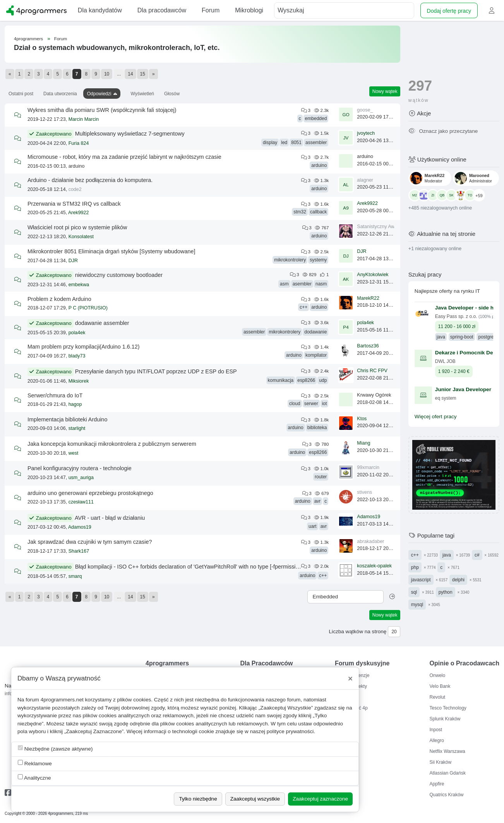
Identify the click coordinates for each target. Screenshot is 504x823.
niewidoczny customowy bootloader (119, 275)
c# (477, 555)
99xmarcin (368, 467)
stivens (364, 492)
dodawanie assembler (102, 323)
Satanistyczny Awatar (380, 227)
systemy (318, 260)
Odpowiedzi (99, 94)
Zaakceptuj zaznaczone (320, 799)
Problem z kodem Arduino (59, 299)
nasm (321, 284)
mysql (417, 605)
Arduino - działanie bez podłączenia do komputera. (90, 180)
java (447, 555)
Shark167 (79, 551)
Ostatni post (21, 94)
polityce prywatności (290, 731)
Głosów (172, 94)
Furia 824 (79, 143)
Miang (363, 443)
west (74, 453)
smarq (75, 576)
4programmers (28, 39)
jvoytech (366, 133)
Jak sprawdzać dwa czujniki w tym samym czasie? (90, 542)
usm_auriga (81, 478)
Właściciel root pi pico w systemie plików (77, 227)
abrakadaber (370, 541)
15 (143, 74)
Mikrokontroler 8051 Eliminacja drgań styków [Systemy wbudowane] (111, 251)
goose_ (365, 110)
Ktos (362, 419)
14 (130, 74)
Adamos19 (80, 527)
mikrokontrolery (290, 260)
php (415, 567)
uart (313, 526)
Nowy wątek (385, 91)
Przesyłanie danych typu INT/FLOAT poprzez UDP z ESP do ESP (156, 371)
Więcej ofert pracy (436, 417)
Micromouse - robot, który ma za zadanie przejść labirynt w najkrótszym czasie (124, 157)
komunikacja (281, 380)
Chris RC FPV (372, 371)
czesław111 (81, 502)
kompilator (316, 355)
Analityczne (34, 777)
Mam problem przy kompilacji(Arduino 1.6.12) (84, 347)
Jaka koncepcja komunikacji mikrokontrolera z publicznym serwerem (112, 444)
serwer (311, 404)
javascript (421, 580)
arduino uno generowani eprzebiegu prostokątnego (90, 493)
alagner (365, 180)
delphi (458, 580)
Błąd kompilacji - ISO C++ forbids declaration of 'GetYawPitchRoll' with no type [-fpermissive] (189, 567)
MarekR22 (368, 298)
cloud (295, 404)
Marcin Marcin (84, 119)
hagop (75, 404)
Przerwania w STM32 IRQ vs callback (74, 204)
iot (325, 404)
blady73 (77, 356)
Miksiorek (79, 381)
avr (318, 501)
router (321, 477)
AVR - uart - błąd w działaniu (110, 518)
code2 (75, 189)
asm (284, 284)
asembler (302, 284)
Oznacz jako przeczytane (443, 131)
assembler (316, 143)
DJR (73, 261)
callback (318, 212)
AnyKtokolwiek (373, 275)
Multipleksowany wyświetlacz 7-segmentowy (130, 134)
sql (414, 592)
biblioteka (317, 428)
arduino (319, 165)
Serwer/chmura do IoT (55, 395)
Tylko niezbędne (198, 799)
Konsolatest (81, 237)
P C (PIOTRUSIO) (88, 308)
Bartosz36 (368, 346)
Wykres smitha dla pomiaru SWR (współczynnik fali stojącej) (102, 110)
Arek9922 (79, 213)
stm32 (300, 212)
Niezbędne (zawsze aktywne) (55, 748)
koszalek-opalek (374, 566)
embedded (316, 119)
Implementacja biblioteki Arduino (67, 419)
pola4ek (77, 333)
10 (107, 74)
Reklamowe (35, 763)
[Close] (350, 679)
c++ (303, 307)
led (284, 143)
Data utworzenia (60, 94)
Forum (61, 39)
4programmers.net (62, 700)
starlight (77, 428)
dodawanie (315, 332)
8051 (296, 143)
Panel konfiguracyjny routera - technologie (80, 468)
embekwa (79, 285)
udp (323, 380)
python (446, 592)
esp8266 (306, 380)
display (270, 143)
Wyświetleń (142, 94)
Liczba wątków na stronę (358, 631)
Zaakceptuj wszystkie (255, 799)
